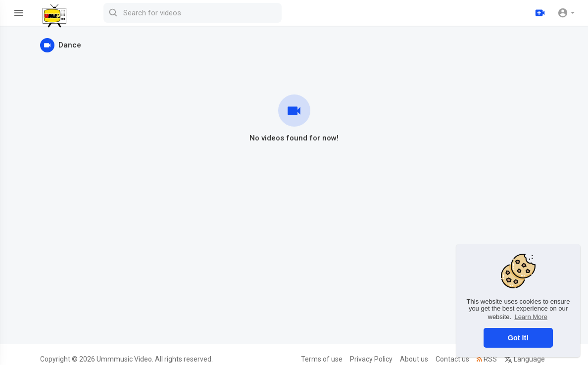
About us (414, 359)
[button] (566, 13)
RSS (487, 359)
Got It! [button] (518, 338)
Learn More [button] (531, 317)
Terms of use (322, 359)
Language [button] (525, 359)
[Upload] (540, 13)
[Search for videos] (193, 13)
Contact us (452, 359)
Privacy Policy (371, 359)
